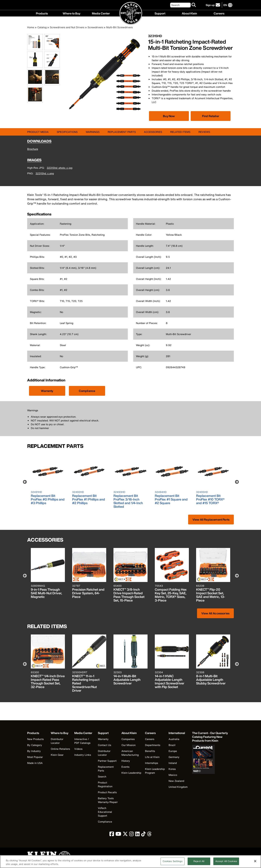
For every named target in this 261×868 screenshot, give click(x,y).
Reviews (204, 132)
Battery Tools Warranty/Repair (108, 800)
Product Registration (105, 784)
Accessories (153, 132)
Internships (152, 763)
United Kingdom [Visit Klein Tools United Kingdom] (178, 787)
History (126, 761)
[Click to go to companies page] (225, 5)
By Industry (34, 751)
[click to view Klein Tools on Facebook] (112, 835)
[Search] (180, 5)
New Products (35, 739)
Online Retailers (60, 749)
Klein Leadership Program (155, 771)
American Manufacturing (130, 753)
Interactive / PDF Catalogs (82, 741)
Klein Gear (57, 755)
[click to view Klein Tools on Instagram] (131, 835)
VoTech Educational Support (105, 812)
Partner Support (107, 761)
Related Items (180, 132)
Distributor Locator (57, 741)
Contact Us (104, 745)
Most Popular (35, 757)
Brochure (33, 149)
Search (102, 776)
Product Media (38, 132)
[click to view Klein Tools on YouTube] (118, 835)
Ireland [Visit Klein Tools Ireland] (173, 763)
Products (42, 13)
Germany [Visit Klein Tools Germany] (174, 757)
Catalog (42, 27)
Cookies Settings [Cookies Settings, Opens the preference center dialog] (173, 863)
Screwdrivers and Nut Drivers (67, 27)
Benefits (150, 751)
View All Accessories (215, 613)
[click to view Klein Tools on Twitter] (125, 835)
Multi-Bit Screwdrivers (119, 27)
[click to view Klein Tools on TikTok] (143, 835)
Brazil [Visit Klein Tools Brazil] (172, 745)
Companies (128, 739)
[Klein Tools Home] (131, 13)
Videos (78, 749)
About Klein (189, 13)
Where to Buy (72, 13)
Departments (153, 745)
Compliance (87, 391)
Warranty (47, 391)
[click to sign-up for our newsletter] (213, 5)
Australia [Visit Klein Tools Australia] (174, 739)
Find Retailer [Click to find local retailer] (211, 116)
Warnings (93, 132)
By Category (35, 745)
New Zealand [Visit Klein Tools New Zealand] (176, 781)
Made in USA (35, 763)
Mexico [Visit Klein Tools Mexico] (173, 775)
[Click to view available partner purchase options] (169, 116)
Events (125, 767)
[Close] (255, 863)
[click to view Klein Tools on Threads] (149, 835)
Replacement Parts (122, 132)
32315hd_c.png (45, 173)
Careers (219, 13)
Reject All (199, 863)
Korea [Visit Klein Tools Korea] (172, 769)
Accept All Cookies (226, 863)
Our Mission (129, 745)
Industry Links (83, 755)
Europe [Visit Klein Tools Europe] (173, 751)
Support (160, 13)
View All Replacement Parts (211, 520)
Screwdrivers (95, 27)
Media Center (101, 13)
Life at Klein (152, 757)
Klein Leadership (131, 773)
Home (31, 27)
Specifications (67, 132)
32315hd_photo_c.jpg (60, 168)
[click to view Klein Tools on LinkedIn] (137, 835)
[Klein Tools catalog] (210, 737)
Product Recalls (107, 792)
